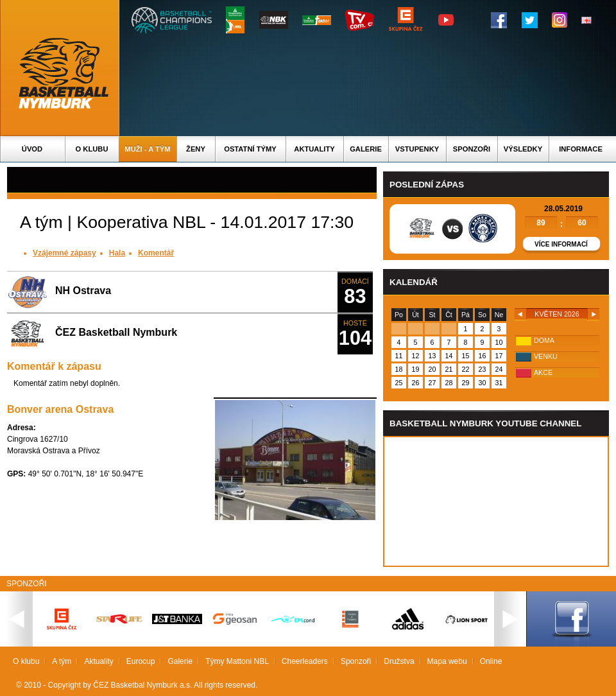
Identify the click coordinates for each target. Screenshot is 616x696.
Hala (117, 253)
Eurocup (141, 661)
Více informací (561, 244)
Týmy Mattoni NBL (237, 661)
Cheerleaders (305, 661)
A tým (62, 661)
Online (491, 661)
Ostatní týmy (250, 149)
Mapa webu (447, 661)
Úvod (32, 149)
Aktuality (314, 149)
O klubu (92, 149)
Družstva (399, 661)
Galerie (366, 149)
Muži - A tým (147, 149)
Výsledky (523, 149)
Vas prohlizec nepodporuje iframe (496, 501)
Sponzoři (472, 149)
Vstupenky (417, 149)
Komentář (156, 253)
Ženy (196, 149)
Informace (581, 149)
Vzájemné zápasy (64, 253)
